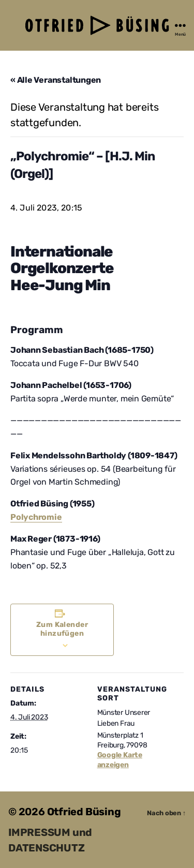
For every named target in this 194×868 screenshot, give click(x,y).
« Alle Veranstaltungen (56, 80)
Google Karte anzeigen (120, 760)
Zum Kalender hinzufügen (62, 629)
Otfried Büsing (84, 812)
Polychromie (36, 517)
